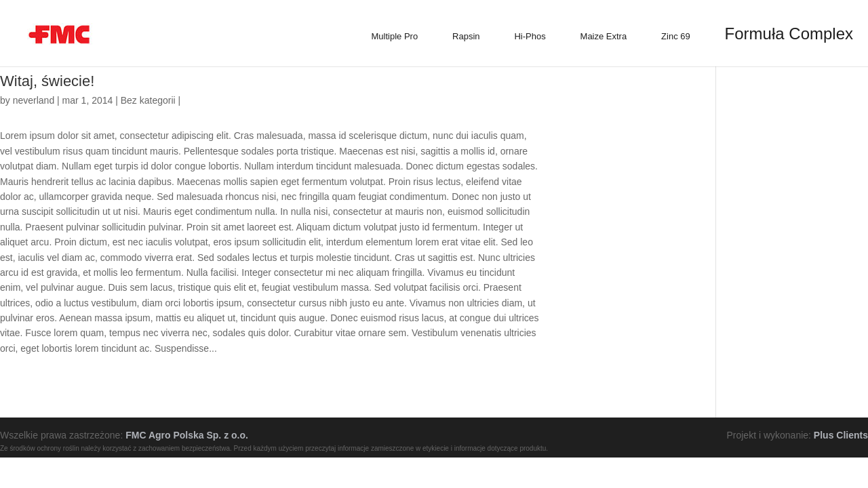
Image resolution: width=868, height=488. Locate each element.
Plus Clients (841, 435)
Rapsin (466, 36)
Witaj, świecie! (47, 81)
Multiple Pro (395, 36)
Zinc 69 (676, 36)
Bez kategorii (148, 100)
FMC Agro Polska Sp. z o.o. (187, 435)
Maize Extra (604, 36)
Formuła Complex (789, 34)
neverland (34, 100)
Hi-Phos (530, 36)
